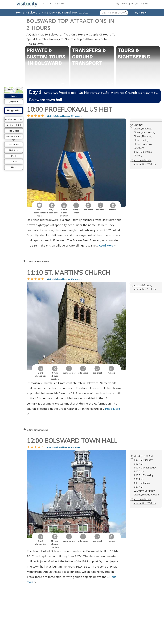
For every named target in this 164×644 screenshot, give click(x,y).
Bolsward (34, 12)
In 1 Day (50, 12)
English (59, 4)
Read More (107, 221)
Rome (87, 607)
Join (137, 4)
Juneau (127, 592)
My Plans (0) (141, 13)
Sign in (145, 4)
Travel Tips (127, 4)
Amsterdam (90, 600)
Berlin (87, 603)
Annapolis (128, 614)
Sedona (127, 589)
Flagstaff (128, 596)
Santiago (128, 600)
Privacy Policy (50, 635)
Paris (87, 585)
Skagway (128, 603)
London (88, 592)
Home (20, 12)
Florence (89, 614)
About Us (51, 589)
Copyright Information (59, 596)
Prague (88, 596)
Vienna (88, 589)
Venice (88, 611)
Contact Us (52, 585)
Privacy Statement (56, 592)
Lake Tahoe (129, 607)
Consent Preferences (58, 600)
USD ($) (46, 4)
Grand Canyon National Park (137, 585)
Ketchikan (128, 611)
